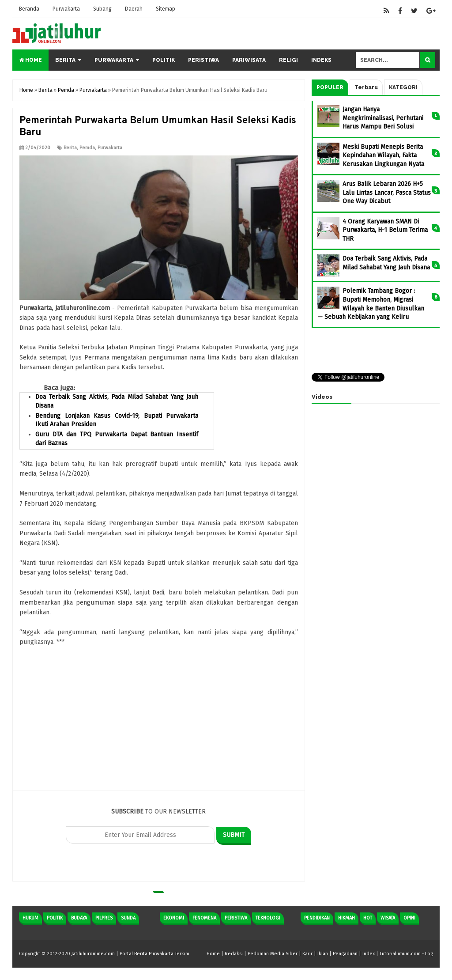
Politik (164, 60)
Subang (102, 9)
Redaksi (234, 954)
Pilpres (104, 918)
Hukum (30, 918)
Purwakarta (66, 9)
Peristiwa (203, 60)
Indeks (321, 60)
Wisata (388, 918)
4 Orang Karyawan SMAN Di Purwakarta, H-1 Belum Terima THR (385, 230)
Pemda (87, 148)
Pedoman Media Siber (273, 954)
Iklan (323, 954)
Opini (409, 918)
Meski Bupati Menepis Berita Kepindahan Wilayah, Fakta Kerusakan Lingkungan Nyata (383, 155)
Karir (307, 954)
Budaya (79, 918)
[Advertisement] (159, 729)
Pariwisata (249, 60)
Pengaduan (345, 954)
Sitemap (166, 9)
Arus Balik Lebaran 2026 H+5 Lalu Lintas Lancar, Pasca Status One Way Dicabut (387, 193)
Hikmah (347, 918)
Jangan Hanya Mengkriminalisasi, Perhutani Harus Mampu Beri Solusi (383, 118)
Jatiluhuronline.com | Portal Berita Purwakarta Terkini (130, 954)
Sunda (128, 918)
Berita (65, 60)
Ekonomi (174, 918)
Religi (288, 60)
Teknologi (268, 918)
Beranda (29, 9)
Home (30, 60)
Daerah (134, 9)
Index (369, 954)
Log (429, 954)
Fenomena (204, 918)
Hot (368, 918)
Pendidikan (317, 918)
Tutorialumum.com (400, 954)
